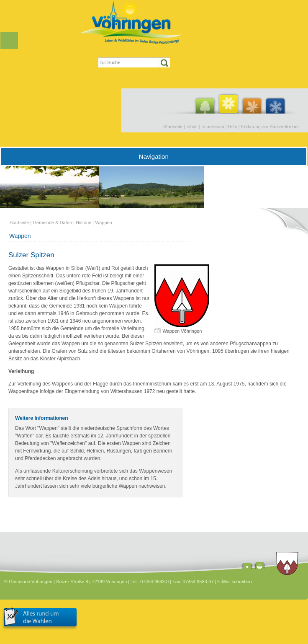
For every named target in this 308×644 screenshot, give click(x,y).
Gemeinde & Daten (52, 222)
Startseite (173, 127)
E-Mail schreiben (235, 582)
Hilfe (233, 127)
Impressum (213, 127)
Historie (83, 222)
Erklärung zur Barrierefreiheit (271, 127)
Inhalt (192, 127)
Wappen (104, 222)
